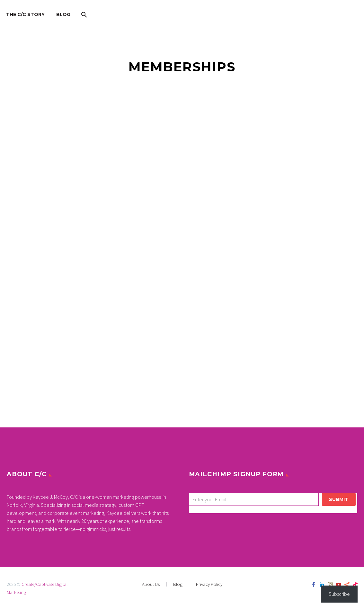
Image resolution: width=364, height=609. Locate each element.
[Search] (83, 15)
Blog (63, 14)
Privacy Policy (209, 584)
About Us (151, 584)
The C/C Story (25, 14)
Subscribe (339, 594)
